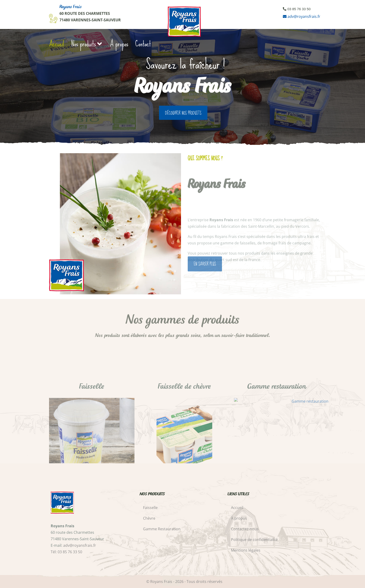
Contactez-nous (245, 529)
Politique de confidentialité (254, 540)
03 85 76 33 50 (299, 9)
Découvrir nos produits (183, 113)
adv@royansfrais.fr (304, 16)
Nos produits (87, 44)
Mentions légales (246, 550)
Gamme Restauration (162, 529)
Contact (143, 44)
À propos (119, 44)
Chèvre (149, 518)
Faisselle (150, 508)
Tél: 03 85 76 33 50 (66, 552)
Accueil (57, 44)
